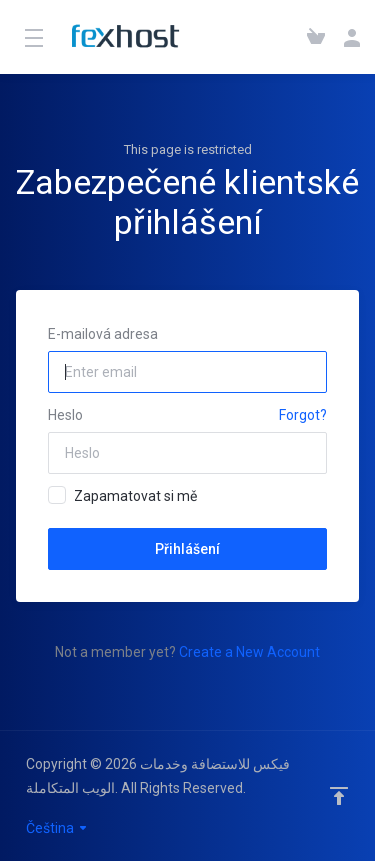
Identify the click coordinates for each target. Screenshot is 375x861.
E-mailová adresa (103, 334)
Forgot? (303, 415)
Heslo (65, 415)
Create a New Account (249, 652)
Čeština (57, 828)
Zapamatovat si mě (122, 495)
